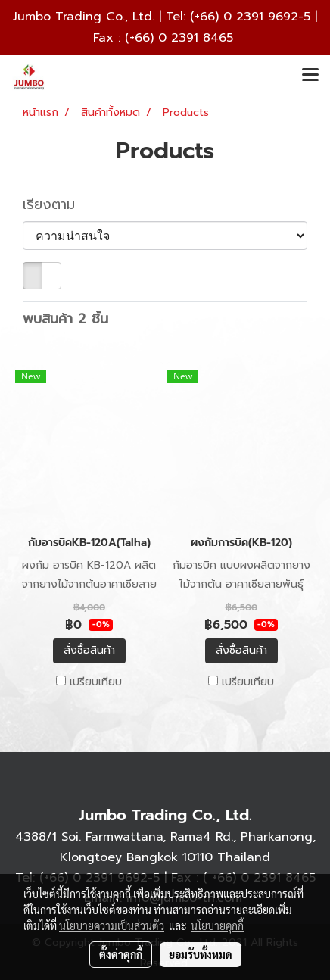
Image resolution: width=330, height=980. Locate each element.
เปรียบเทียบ (96, 682)
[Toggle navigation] (310, 76)
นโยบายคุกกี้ (217, 925)
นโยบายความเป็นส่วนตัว (112, 925)
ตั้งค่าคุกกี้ (121, 954)
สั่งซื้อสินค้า (89, 650)
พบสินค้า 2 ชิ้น (65, 319)
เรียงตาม (57, 205)
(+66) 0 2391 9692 (244, 17)
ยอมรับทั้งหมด (201, 954)
